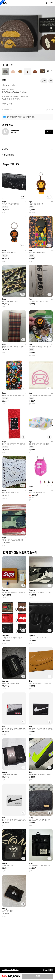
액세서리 (9, 110)
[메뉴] (52, 3)
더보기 (50, 71)
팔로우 (49, 132)
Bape (4, 80)
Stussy (5, 772)
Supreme (5, 590)
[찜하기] (44, 81)
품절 (38, 976)
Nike (30, 681)
